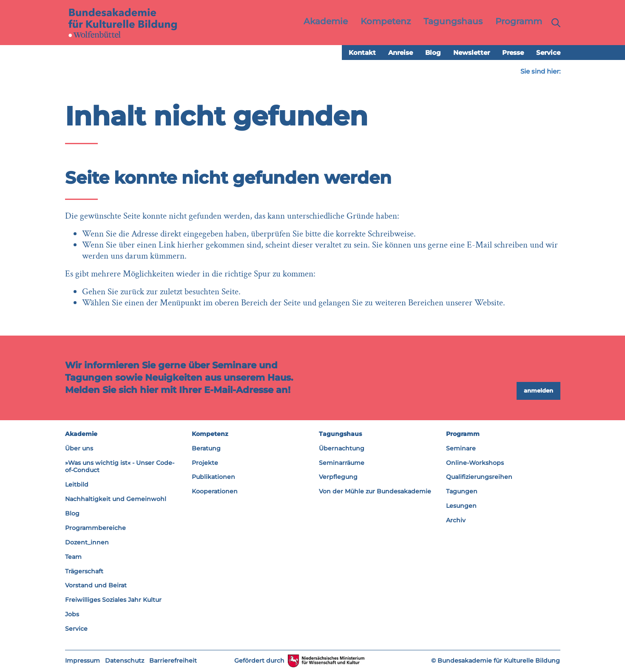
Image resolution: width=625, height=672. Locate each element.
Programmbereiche (95, 528)
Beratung (206, 448)
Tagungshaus (340, 434)
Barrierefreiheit (173, 661)
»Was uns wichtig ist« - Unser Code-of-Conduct (120, 467)
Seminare (461, 448)
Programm (463, 434)
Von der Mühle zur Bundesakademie (375, 492)
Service (548, 53)
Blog (433, 53)
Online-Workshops (475, 463)
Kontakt (362, 53)
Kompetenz (210, 434)
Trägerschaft (84, 571)
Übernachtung (342, 448)
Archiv (456, 521)
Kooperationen (215, 492)
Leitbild (77, 485)
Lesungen (461, 506)
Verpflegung (338, 477)
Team (73, 557)
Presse (513, 53)
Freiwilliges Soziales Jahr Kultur (113, 600)
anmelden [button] (538, 391)
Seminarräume (342, 463)
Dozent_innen (87, 543)
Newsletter (472, 53)
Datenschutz (125, 661)
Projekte (205, 463)
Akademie (81, 434)
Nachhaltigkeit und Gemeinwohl (116, 499)
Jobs (72, 615)
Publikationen (213, 477)
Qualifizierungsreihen (479, 477)
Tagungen (462, 492)
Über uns (79, 448)
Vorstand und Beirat (96, 586)
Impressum (82, 661)
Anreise (401, 53)
